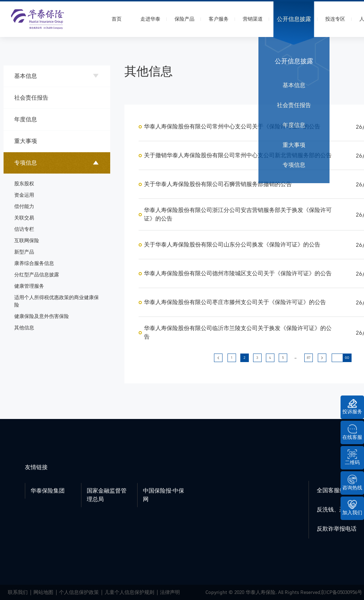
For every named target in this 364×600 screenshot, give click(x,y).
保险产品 (184, 19)
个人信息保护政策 (79, 592)
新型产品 (24, 252)
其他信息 (24, 328)
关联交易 (24, 218)
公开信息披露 (294, 19)
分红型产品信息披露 (37, 275)
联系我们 (18, 592)
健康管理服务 (29, 286)
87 (309, 358)
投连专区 (335, 19)
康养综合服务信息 (34, 263)
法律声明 (170, 592)
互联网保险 (27, 241)
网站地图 (43, 592)
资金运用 (24, 195)
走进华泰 (150, 19)
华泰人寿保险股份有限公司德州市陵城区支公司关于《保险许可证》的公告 (238, 274)
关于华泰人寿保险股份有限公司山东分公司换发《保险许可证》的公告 (232, 245)
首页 (117, 19)
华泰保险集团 (48, 491)
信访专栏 (24, 229)
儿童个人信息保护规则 (129, 592)
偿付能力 (24, 206)
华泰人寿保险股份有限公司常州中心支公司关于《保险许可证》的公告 (232, 127)
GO (347, 358)
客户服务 (219, 19)
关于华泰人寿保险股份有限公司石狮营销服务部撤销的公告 (218, 184)
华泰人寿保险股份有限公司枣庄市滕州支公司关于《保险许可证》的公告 (235, 302)
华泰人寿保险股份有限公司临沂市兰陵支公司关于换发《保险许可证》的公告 (238, 333)
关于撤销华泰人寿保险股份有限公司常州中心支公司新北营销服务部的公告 (238, 155)
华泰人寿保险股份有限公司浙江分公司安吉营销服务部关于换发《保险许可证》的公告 (238, 214)
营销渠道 (253, 19)
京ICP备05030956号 (341, 592)
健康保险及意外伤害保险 (42, 316)
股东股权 (24, 184)
